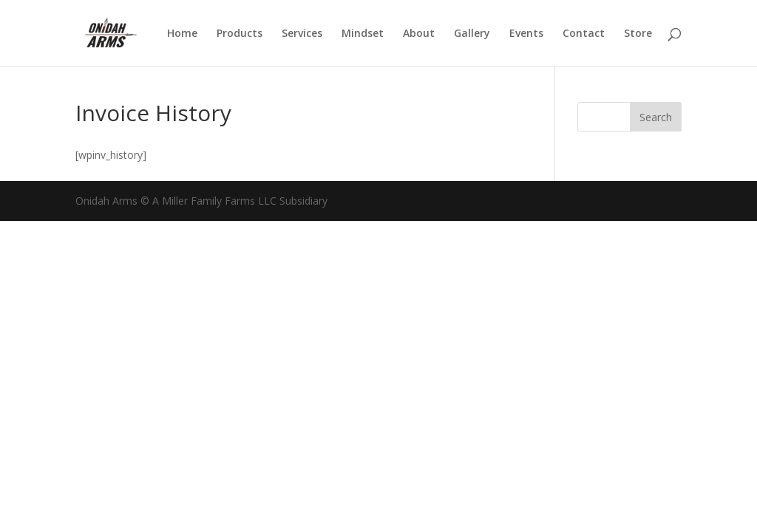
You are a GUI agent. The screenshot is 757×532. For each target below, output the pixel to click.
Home (182, 34)
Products (240, 34)
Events (526, 34)
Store (638, 34)
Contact (584, 34)
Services (302, 34)
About (419, 34)
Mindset (363, 34)
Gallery (472, 34)
